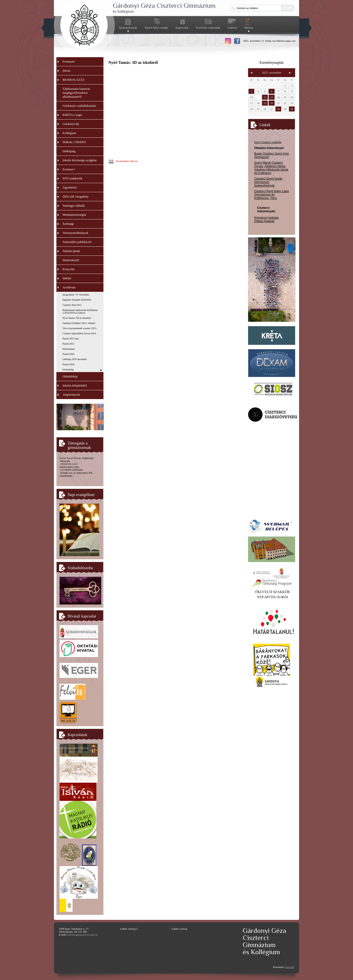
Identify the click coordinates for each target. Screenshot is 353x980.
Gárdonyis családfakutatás (79, 106)
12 (265, 97)
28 (278, 109)
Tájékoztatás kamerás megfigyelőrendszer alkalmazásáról (76, 93)
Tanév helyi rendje (156, 28)
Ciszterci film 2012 (72, 305)
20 (271, 103)
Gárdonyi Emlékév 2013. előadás (79, 323)
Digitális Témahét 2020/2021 (77, 300)
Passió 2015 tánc (71, 339)
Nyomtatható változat (123, 161)
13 (271, 97)
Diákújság (69, 151)
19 (265, 103)
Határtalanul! (71, 260)
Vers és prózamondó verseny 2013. (80, 328)
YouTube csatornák (208, 28)
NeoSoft (290, 967)
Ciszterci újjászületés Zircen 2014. (79, 333)
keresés (288, 8)
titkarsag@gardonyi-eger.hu (83, 935)
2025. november (272, 73)
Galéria (232, 28)
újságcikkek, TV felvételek (76, 295)
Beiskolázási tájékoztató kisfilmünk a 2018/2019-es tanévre (80, 311)
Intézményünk (128, 28)
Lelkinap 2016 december (75, 359)
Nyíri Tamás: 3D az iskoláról (77, 318)
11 (258, 97)
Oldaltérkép (70, 376)
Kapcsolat (182, 28)
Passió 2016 (68, 354)
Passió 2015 (68, 344)
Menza (249, 28)
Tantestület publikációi (77, 242)
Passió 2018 (68, 364)
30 (292, 109)
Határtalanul (69, 349)
